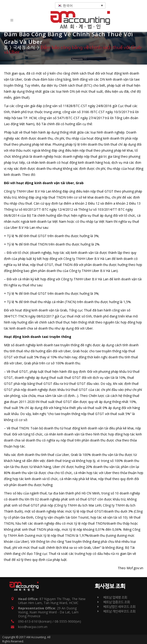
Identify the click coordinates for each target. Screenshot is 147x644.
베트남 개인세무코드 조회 (116, 611)
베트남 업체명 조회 (112, 598)
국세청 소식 (24, 48)
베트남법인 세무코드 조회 (116, 607)
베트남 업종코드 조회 (114, 602)
